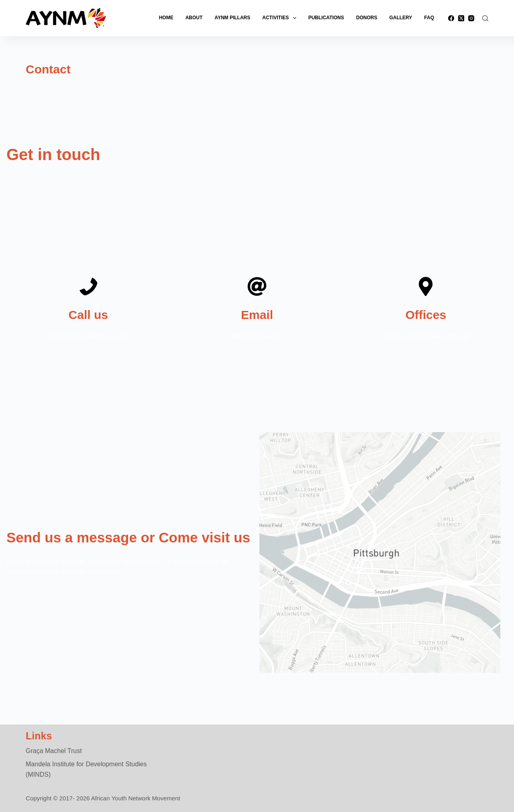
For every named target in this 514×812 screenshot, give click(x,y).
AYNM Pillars (232, 18)
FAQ (429, 18)
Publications (326, 18)
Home (166, 18)
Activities (281, 18)
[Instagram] (471, 18)
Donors (367, 18)
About (194, 18)
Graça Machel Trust (54, 751)
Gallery (401, 18)
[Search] (485, 18)
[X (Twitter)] (461, 18)
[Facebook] (451, 18)
